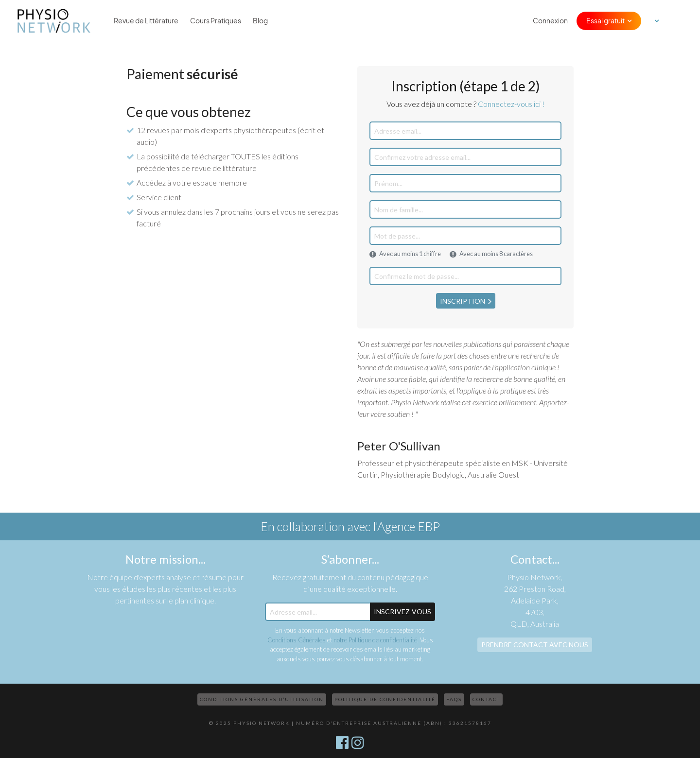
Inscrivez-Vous (402, 612)
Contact (486, 699)
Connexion (550, 21)
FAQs (454, 699)
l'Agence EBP (406, 526)
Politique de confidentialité (385, 699)
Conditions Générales (297, 640)
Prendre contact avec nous (535, 645)
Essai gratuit (605, 21)
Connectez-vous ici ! (511, 104)
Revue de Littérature (146, 21)
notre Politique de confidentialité (375, 640)
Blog (260, 21)
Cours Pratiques (216, 21)
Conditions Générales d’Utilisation (262, 699)
